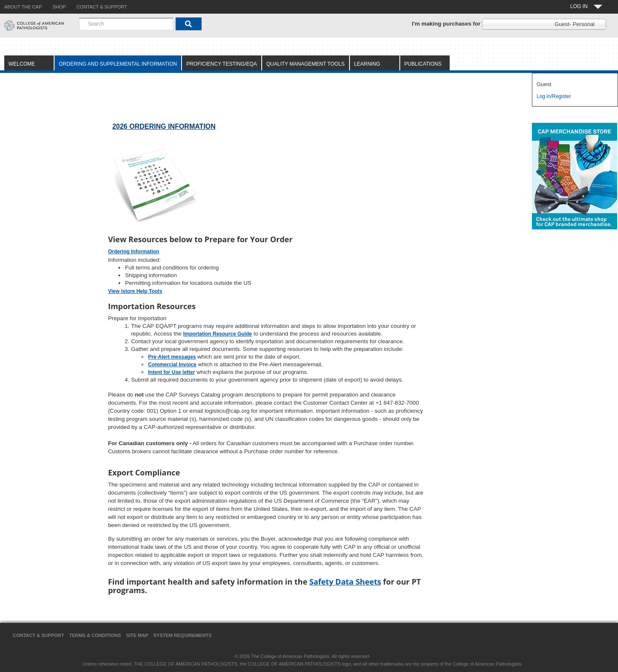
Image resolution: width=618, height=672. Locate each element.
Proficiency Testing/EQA (222, 64)
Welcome (22, 64)
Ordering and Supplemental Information (118, 64)
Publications (423, 64)
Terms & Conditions (95, 635)
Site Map (137, 635)
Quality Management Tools (306, 64)
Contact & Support (38, 635)
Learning (367, 64)
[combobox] (126, 24)
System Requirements (183, 635)
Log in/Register (554, 96)
